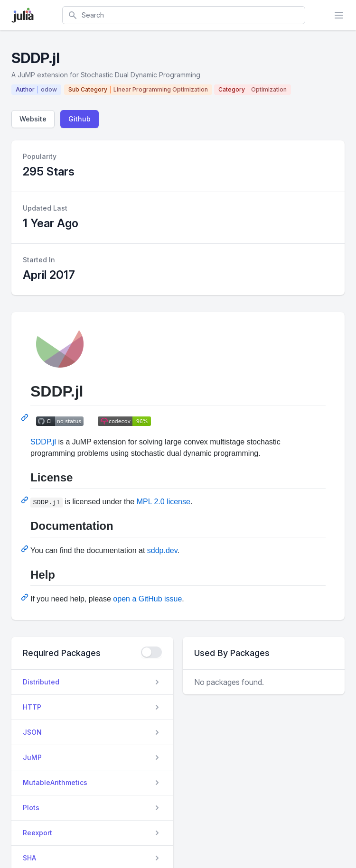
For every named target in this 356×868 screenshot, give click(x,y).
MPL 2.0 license (164, 502)
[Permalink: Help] (26, 597)
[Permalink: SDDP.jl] (26, 417)
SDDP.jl (43, 442)
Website (33, 119)
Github (80, 119)
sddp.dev (162, 550)
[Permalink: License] (26, 500)
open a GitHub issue (147, 599)
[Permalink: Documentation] (26, 549)
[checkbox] (151, 652)
